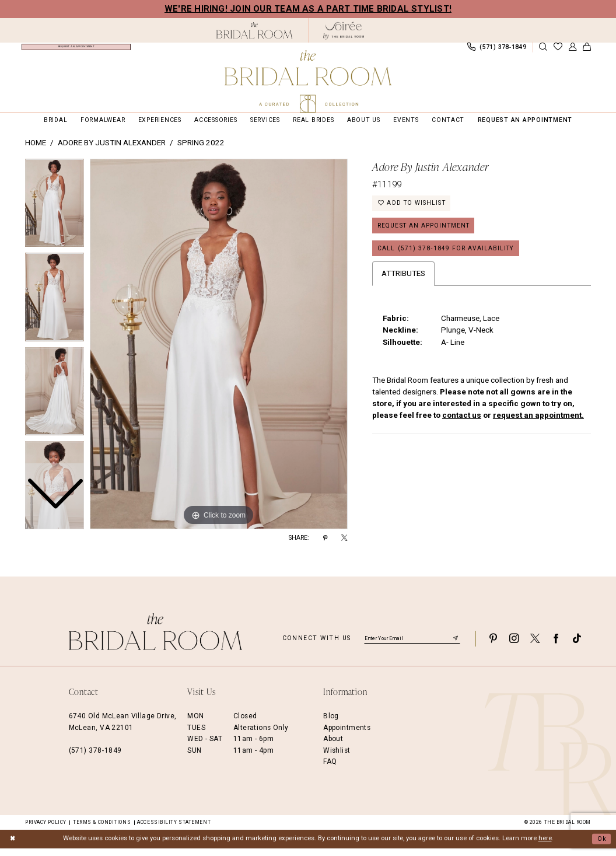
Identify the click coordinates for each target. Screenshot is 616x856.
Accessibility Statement (174, 830)
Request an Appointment (426, 235)
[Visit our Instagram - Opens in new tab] (514, 646)
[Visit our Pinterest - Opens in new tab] (493, 646)
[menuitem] (76, 51)
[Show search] (543, 51)
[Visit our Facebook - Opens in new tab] (556, 646)
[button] (572, 51)
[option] (55, 308)
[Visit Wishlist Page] (558, 51)
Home (36, 151)
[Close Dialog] (13, 847)
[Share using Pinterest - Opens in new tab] (325, 546)
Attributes (403, 284)
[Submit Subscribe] (456, 646)
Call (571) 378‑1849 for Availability (447, 258)
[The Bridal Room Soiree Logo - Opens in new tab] (344, 31)
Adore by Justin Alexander (112, 151)
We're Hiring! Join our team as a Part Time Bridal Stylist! (308, 9)
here (545, 846)
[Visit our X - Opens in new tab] (535, 646)
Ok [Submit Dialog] (601, 846)
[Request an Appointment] (76, 51)
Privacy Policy (46, 830)
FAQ (330, 769)
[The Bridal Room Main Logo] (308, 81)
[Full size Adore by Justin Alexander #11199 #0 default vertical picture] (219, 352)
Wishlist (337, 758)
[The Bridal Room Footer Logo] (156, 640)
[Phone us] (496, 51)
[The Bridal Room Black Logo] (255, 30)
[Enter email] (412, 646)
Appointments (347, 735)
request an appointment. (538, 426)
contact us (462, 426)
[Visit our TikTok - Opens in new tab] (577, 646)
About (333, 747)
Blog (331, 724)
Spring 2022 (201, 151)
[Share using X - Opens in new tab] (344, 546)
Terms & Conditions (102, 830)
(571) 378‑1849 (95, 758)
